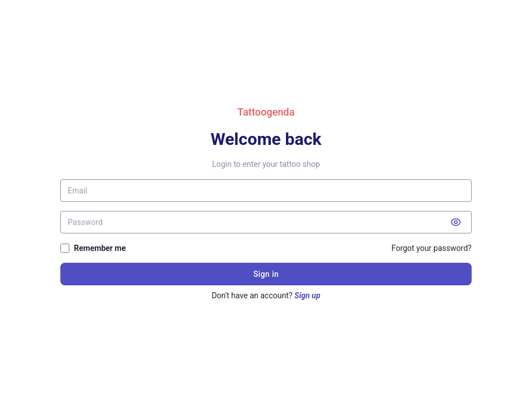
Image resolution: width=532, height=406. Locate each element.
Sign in (266, 274)
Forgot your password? (432, 248)
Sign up (307, 295)
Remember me (100, 248)
